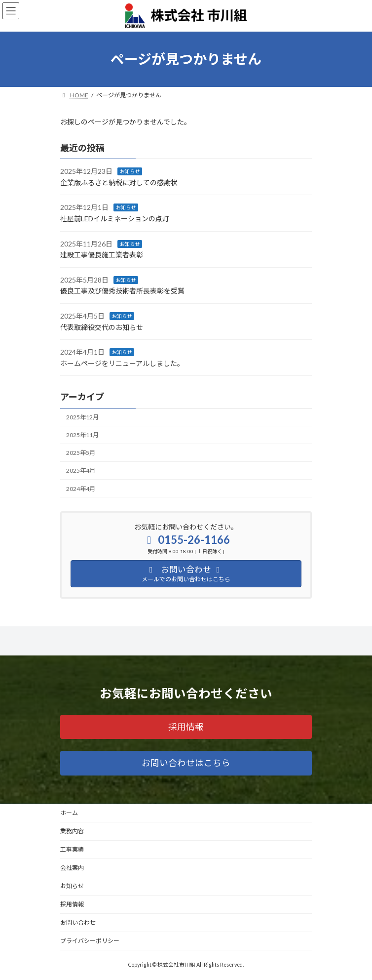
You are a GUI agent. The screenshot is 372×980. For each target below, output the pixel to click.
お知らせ (130, 171)
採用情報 (72, 904)
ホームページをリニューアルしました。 (122, 363)
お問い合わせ (78, 922)
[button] (186, 727)
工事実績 (72, 849)
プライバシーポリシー (90, 941)
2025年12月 (82, 417)
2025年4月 (81, 470)
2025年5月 (81, 453)
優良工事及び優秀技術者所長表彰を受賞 (122, 291)
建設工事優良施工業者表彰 (102, 255)
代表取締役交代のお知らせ (102, 327)
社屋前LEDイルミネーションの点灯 (115, 219)
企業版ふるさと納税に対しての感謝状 (119, 183)
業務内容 (72, 831)
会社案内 (72, 868)
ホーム (69, 813)
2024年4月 (81, 488)
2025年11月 (82, 435)
